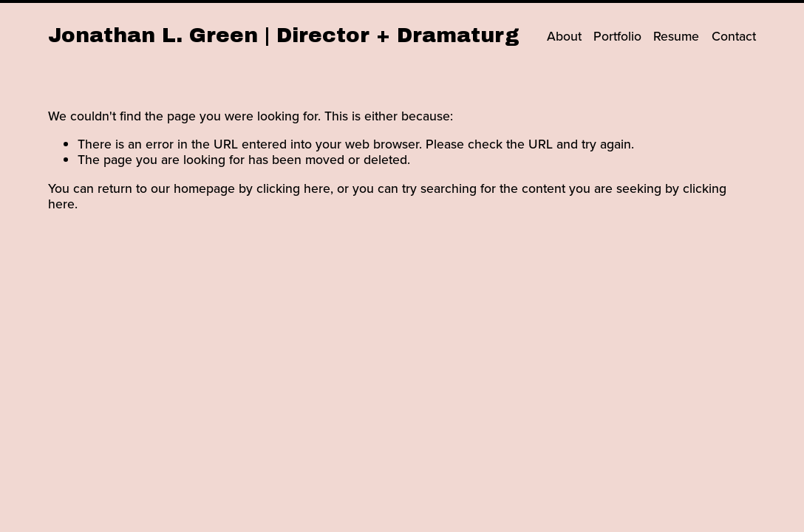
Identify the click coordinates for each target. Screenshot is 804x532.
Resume (676, 36)
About (564, 36)
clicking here (293, 188)
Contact (734, 36)
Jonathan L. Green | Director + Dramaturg (284, 35)
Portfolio (617, 36)
